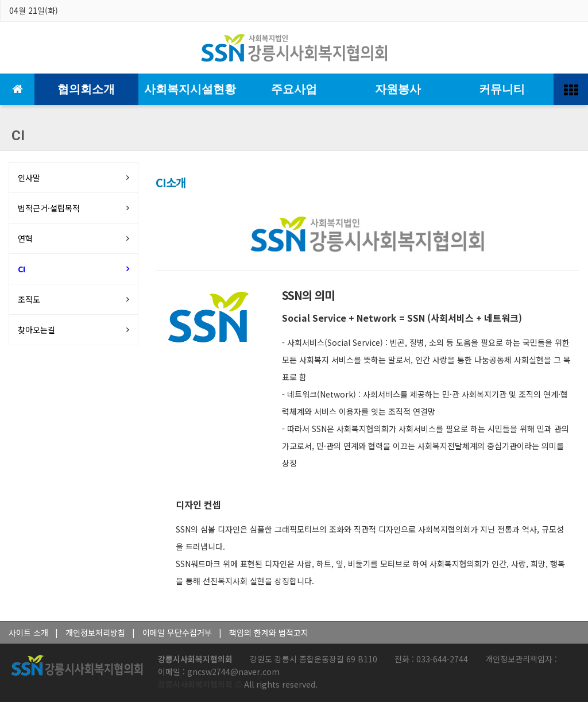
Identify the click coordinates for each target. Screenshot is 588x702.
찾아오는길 (36, 330)
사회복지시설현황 (190, 89)
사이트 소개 (28, 632)
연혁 (25, 238)
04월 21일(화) (34, 10)
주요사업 (294, 89)
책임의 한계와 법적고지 (269, 632)
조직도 (29, 299)
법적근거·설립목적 (49, 208)
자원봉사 (398, 89)
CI (22, 269)
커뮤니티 (502, 89)
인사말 (29, 178)
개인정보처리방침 (95, 632)
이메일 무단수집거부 (177, 632)
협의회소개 (86, 89)
